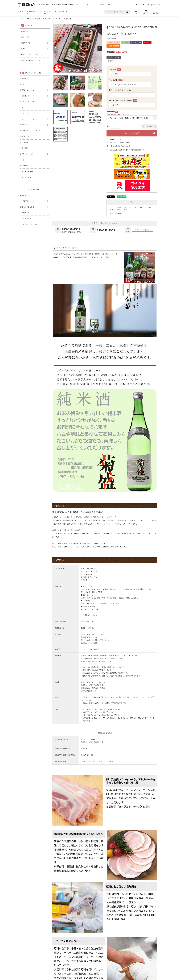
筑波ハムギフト (26, 37)
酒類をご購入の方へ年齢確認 (123, 100)
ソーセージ (24, 113)
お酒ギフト (38, 19)
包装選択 (115, 69)
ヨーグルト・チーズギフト (30, 60)
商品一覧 (23, 78)
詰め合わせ (24, 84)
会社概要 (23, 195)
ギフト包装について (62, 11)
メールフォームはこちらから (142, 230)
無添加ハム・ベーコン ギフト (31, 55)
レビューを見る (25, 218)
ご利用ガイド (25, 213)
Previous (55, 48)
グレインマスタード (27, 177)
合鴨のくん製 (25, 136)
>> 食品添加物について (89, 615)
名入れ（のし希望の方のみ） (121, 90)
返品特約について (116, 139)
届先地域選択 (112, 112)
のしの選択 (116, 80)
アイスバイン (25, 125)
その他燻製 (24, 142)
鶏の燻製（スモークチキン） (30, 131)
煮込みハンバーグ (26, 154)
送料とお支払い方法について (120, 146)
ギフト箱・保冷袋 (26, 171)
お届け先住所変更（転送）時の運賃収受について (127, 150)
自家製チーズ (25, 166)
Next (100, 48)
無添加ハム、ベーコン (28, 90)
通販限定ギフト (26, 43)
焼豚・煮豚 (24, 148)
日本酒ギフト (47, 19)
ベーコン (23, 107)
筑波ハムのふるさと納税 (29, 224)
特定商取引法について (28, 201)
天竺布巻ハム (25, 96)
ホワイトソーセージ (27, 119)
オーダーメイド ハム (27, 102)
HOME (22, 19)
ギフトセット (29, 19)
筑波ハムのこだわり (27, 207)
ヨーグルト (24, 160)
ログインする (156, 5)
